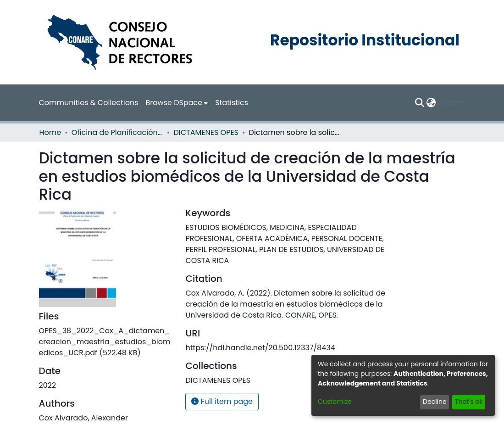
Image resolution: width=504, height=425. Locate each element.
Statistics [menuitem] (232, 103)
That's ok (469, 402)
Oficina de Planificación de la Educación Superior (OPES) (117, 132)
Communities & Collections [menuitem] (89, 103)
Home (50, 132)
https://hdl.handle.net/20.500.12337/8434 (260, 348)
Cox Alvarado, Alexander (83, 418)
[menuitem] (177, 103)
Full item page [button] (222, 401)
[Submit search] (419, 103)
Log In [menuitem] (448, 103)
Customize (335, 402)
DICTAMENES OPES (206, 132)
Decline (435, 402)
